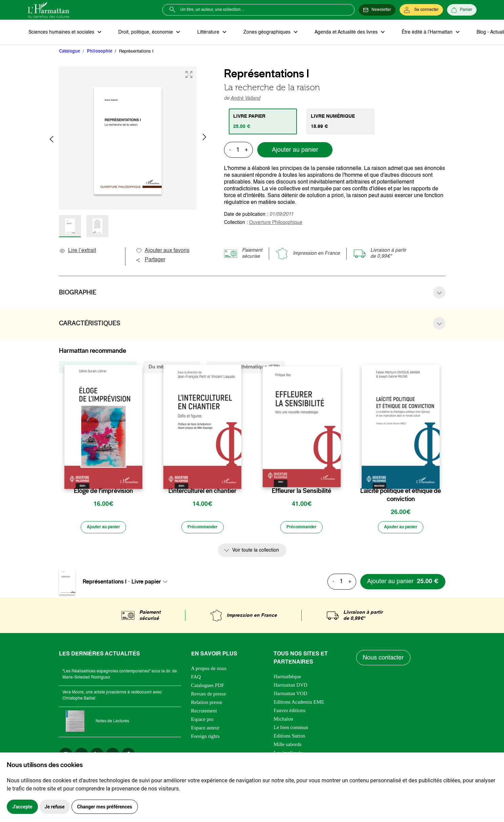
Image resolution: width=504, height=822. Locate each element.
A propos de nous (209, 670)
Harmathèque (287, 678)
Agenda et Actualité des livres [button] (338, 33)
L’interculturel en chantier (203, 492)
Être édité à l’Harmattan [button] (417, 33)
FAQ (196, 679)
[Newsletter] (377, 10)
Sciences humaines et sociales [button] (61, 33)
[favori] (138, 479)
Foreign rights (206, 738)
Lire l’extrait (77, 252)
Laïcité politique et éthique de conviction (401, 496)
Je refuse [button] (55, 807)
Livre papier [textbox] (146, 584)
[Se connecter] (421, 10)
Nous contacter (384, 660)
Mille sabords (287, 746)
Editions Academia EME (299, 704)
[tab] (264, 122)
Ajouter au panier (295, 151)
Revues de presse (209, 696)
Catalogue (69, 52)
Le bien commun (291, 729)
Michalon (283, 721)
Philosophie (99, 52)
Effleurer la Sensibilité (301, 492)
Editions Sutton (289, 738)
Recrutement (204, 713)
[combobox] (152, 584)
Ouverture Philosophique (276, 224)
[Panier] (462, 10)
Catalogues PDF (208, 687)
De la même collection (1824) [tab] (98, 368)
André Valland (245, 99)
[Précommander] (202, 529)
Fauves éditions (289, 712)
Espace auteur (205, 730)
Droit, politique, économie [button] (144, 33)
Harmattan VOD (290, 695)
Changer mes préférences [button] (105, 807)
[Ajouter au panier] (103, 529)
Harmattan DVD (290, 687)
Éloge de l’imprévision (103, 492)
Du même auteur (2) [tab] (172, 368)
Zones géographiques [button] (260, 33)
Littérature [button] (204, 33)
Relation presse (207, 704)
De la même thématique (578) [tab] (246, 368)
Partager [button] (150, 261)
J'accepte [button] (22, 807)
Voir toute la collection (256, 552)
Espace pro (202, 721)
